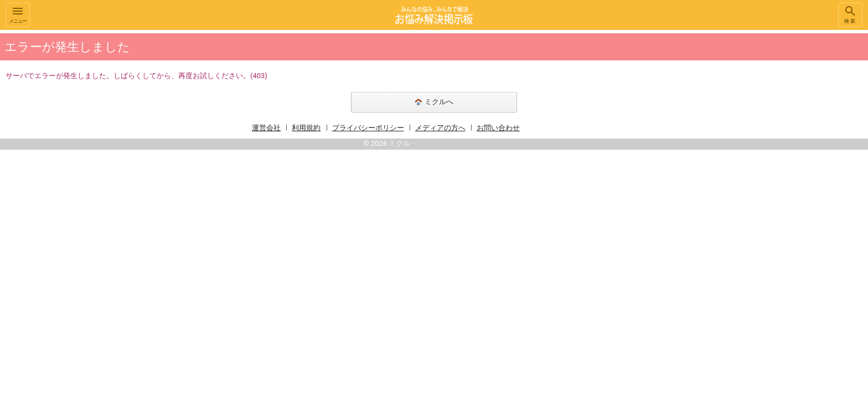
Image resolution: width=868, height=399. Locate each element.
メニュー (18, 14)
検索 (850, 14)
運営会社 (266, 128)
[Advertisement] (678, 196)
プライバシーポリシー (368, 128)
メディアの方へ (440, 128)
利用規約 (306, 128)
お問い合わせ (498, 128)
